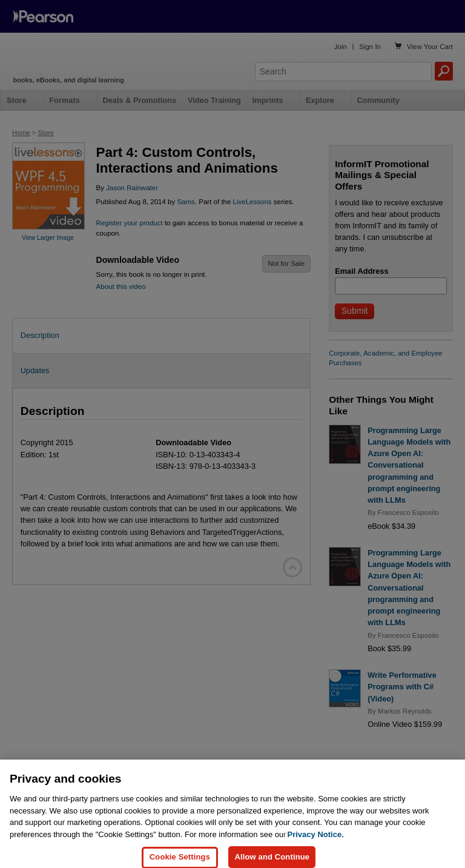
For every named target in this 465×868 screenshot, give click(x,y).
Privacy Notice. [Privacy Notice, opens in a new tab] (316, 847)
